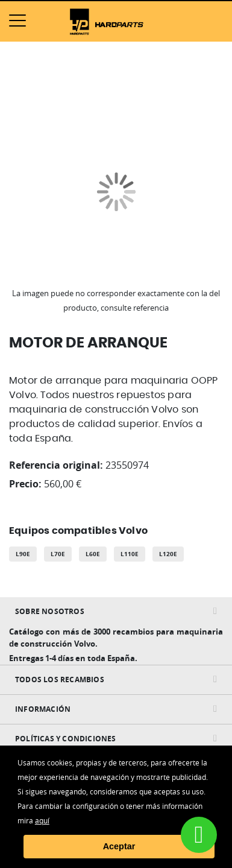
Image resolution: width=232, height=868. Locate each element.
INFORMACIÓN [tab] (43, 709)
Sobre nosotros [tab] (50, 611)
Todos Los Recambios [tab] (60, 680)
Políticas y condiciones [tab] (66, 739)
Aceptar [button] (119, 846)
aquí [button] (42, 820)
